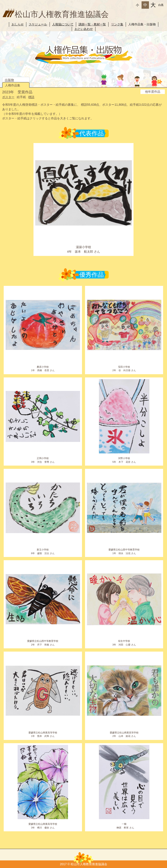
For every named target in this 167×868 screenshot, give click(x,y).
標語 (31, 97)
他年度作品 (153, 92)
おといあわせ (84, 29)
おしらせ (18, 24)
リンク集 (117, 24)
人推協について (63, 24)
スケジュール (38, 24)
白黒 (161, 5)
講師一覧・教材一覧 (92, 24)
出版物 (9, 80)
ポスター (8, 97)
